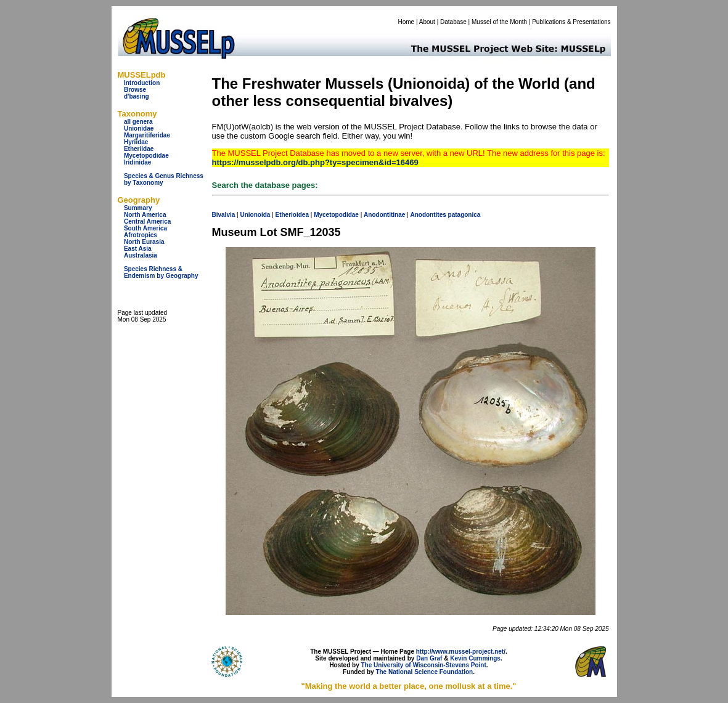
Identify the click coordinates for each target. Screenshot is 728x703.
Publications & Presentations (571, 22)
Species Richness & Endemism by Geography (161, 272)
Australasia (141, 255)
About (427, 22)
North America (145, 215)
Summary (138, 208)
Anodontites (428, 215)
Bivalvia (224, 215)
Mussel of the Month (499, 22)
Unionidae (139, 128)
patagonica (464, 215)
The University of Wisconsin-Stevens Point (424, 665)
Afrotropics (141, 235)
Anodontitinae (384, 215)
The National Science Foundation (424, 672)
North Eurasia (144, 242)
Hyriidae (136, 142)
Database (453, 22)
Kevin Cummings (475, 658)
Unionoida (255, 215)
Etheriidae (139, 149)
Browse (135, 90)
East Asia (138, 249)
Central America (147, 221)
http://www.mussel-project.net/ (461, 652)
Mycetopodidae (146, 156)
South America (145, 228)
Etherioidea (292, 215)
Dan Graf (429, 658)
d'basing (137, 96)
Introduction (142, 83)
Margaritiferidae (147, 135)
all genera (138, 122)
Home (406, 22)
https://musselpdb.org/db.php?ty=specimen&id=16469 (315, 162)
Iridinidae (137, 162)
